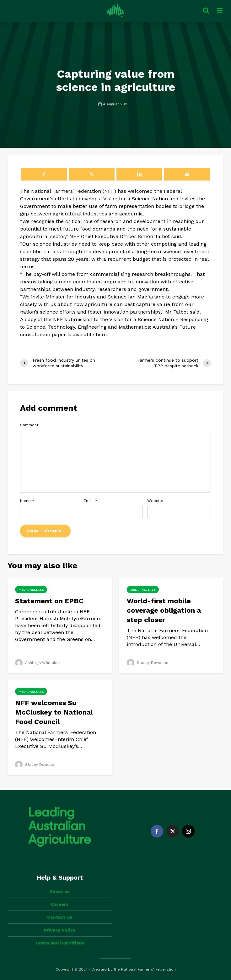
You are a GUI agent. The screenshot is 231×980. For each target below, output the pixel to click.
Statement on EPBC (50, 601)
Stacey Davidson (148, 663)
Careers (60, 904)
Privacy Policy (60, 930)
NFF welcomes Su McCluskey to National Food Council (54, 712)
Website (155, 501)
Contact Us (60, 917)
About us (60, 891)
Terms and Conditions (60, 943)
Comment (29, 425)
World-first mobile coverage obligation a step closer (164, 610)
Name (27, 501)
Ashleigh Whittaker (38, 663)
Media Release (31, 590)
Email (91, 501)
